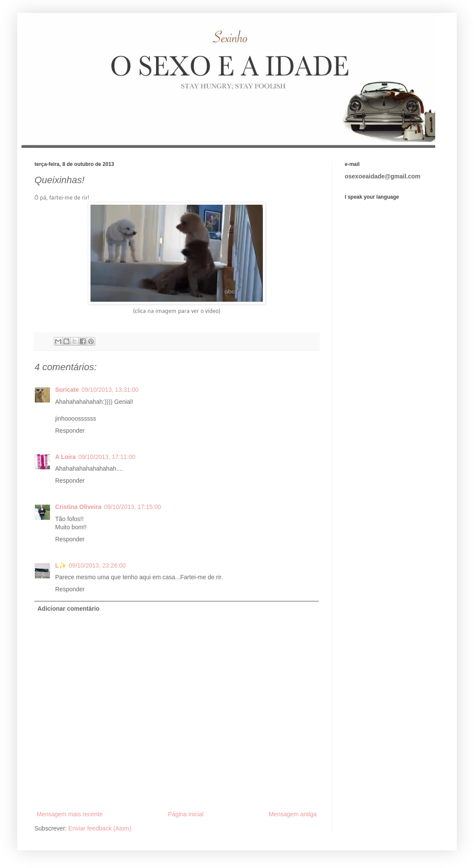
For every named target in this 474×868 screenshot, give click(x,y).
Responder (70, 431)
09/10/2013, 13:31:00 (110, 390)
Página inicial (186, 814)
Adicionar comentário (69, 609)
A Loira (65, 457)
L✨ (61, 565)
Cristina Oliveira (78, 507)
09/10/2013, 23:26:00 (97, 565)
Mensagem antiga (293, 814)
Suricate (67, 390)
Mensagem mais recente (70, 814)
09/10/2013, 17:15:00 (132, 507)
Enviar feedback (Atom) (100, 828)
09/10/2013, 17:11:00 (107, 457)
